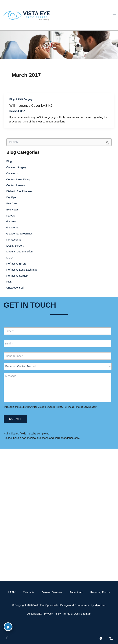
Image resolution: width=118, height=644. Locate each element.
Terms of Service (83, 407)
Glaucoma (12, 227)
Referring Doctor (100, 592)
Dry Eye (11, 197)
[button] (59, 569)
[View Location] (10, 485)
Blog (12, 99)
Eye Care (12, 203)
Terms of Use (71, 614)
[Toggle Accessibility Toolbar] (8, 627)
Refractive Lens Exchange (22, 270)
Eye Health (13, 210)
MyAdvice (100, 605)
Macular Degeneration (20, 252)
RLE (9, 282)
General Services (52, 592)
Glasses (11, 221)
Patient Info (76, 592)
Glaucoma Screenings (20, 234)
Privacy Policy (63, 407)
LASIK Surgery (24, 99)
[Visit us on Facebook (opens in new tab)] (7, 639)
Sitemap (86, 614)
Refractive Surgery (17, 276)
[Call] (59, 497)
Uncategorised (15, 288)
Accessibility (35, 614)
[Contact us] (111, 639)
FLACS (11, 216)
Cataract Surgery (16, 167)
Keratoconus (14, 240)
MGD (10, 258)
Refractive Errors (16, 264)
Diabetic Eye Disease (19, 191)
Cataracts (12, 173)
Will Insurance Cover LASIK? (31, 106)
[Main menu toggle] (114, 15)
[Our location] (101, 639)
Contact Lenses (16, 185)
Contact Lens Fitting (18, 179)
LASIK (12, 592)
